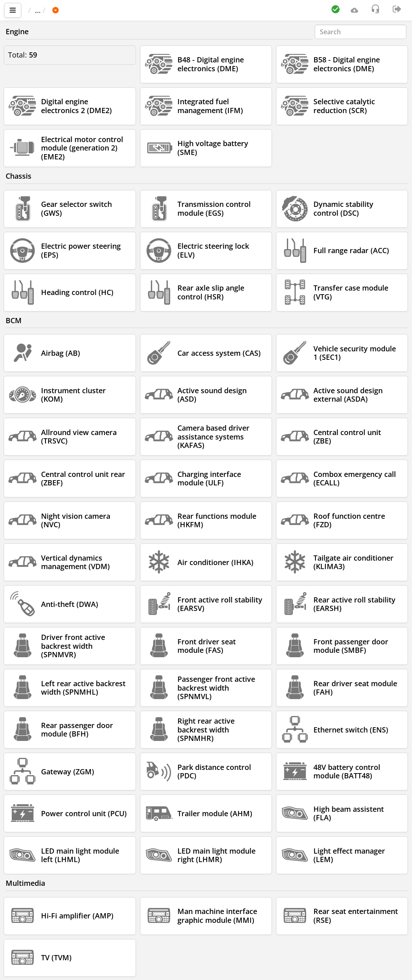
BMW (97, 10)
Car (71, 10)
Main (40, 10)
